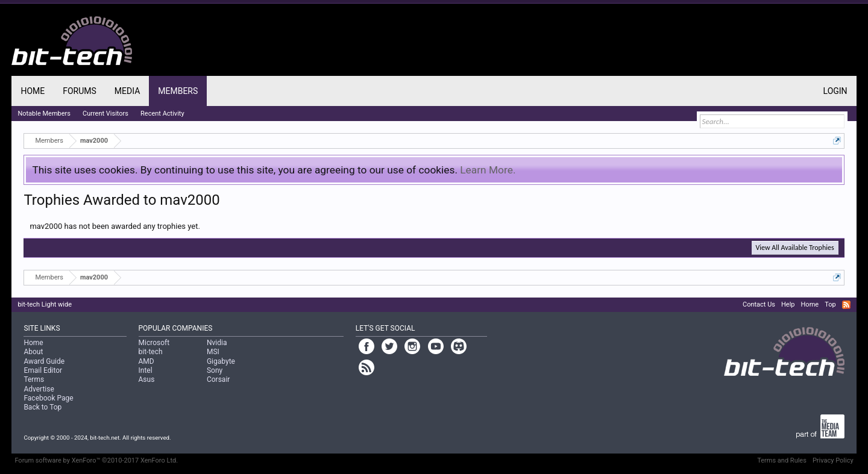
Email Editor (43, 370)
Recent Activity (162, 114)
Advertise (39, 389)
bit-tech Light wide (45, 304)
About (33, 352)
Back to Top (42, 407)
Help (788, 304)
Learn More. (488, 170)
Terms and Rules (782, 460)
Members (178, 91)
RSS (846, 305)
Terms (34, 379)
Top (830, 304)
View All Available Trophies (795, 248)
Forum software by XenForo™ (96, 460)
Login (835, 91)
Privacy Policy (833, 460)
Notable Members (44, 114)
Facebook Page (48, 398)
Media (127, 91)
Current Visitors (105, 114)
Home (33, 91)
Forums (80, 91)
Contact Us (759, 304)
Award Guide (44, 361)
